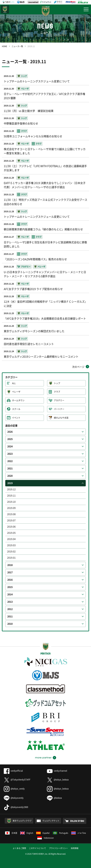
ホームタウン (18, 400)
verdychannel (57, 771)
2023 (10, 454)
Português (61, 833)
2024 (10, 446)
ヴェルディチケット (51, 821)
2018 (10, 565)
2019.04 (11, 539)
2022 (10, 461)
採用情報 (75, 848)
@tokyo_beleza (58, 780)
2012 (10, 609)
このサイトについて (37, 848)
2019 (10, 483)
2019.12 (11, 489)
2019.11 (11, 496)
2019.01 (11, 558)
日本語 (11, 833)
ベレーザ (16, 392)
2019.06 (11, 527)
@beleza (54, 798)
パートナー (59, 409)
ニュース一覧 (17, 46)
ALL (14, 383)
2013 (10, 602)
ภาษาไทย (79, 833)
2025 (10, 439)
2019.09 (11, 508)
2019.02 (11, 551)
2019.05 (11, 533)
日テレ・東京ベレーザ (5, 9)
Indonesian (45, 838)
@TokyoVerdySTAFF (17, 780)
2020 (10, 476)
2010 (10, 624)
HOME (5, 46)
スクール (16, 409)
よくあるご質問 (19, 848)
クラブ (57, 392)
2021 (10, 468)
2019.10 (11, 502)
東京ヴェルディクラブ (22, 821)
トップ (57, 383)
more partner (43, 758)
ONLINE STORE (77, 821)
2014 (10, 594)
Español (43, 833)
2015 (10, 587)
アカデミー (59, 400)
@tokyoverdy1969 (16, 807)
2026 (10, 432)
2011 (10, 616)
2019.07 (11, 520)
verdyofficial (13, 771)
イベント (16, 418)
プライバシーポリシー (58, 848)
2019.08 (11, 514)
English (27, 833)
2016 (10, 580)
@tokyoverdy (14, 798)
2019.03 (11, 545)
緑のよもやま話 (61, 418)
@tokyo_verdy (14, 789)
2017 (10, 572)
